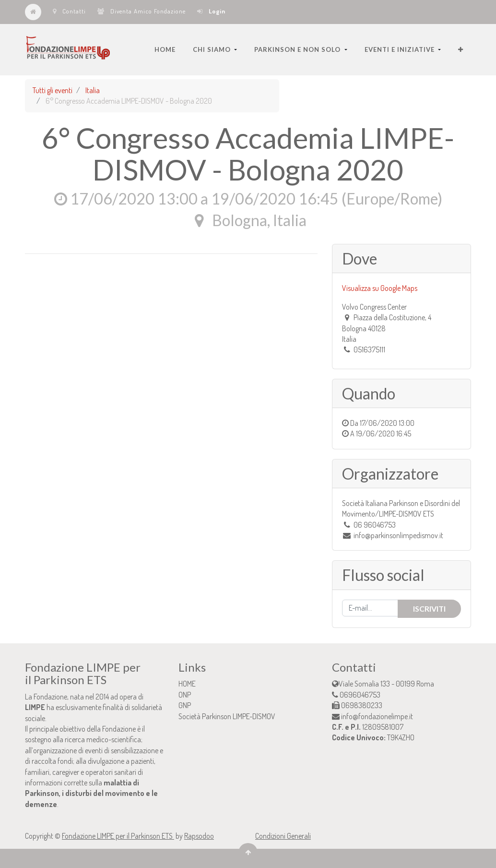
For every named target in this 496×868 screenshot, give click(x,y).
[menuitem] (165, 49)
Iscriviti (429, 609)
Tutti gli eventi (53, 90)
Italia (93, 90)
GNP (185, 705)
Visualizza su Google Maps (380, 288)
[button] (461, 49)
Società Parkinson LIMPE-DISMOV (227, 716)
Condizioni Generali (283, 836)
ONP (185, 695)
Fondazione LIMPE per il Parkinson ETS (118, 836)
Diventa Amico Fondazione (142, 11)
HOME (187, 684)
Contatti (69, 11)
